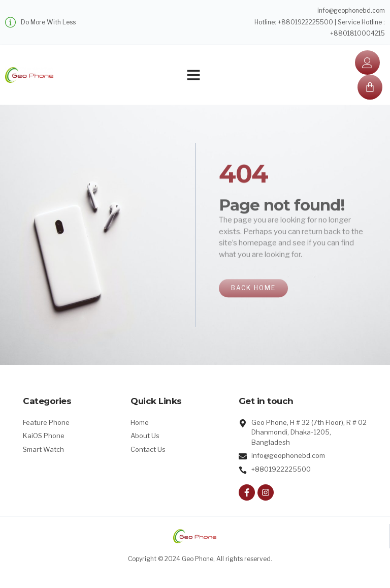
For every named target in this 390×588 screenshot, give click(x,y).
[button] (193, 75)
